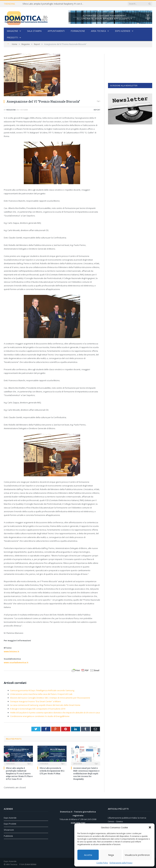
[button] (150, 827)
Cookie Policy (102, 863)
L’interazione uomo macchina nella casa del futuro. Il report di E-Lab (41, 694)
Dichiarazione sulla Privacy (121, 863)
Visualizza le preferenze (137, 855)
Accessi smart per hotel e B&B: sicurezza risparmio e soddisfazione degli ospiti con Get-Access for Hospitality (86, 774)
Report (97, 110)
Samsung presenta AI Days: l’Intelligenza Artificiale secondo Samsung (42, 690)
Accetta (88, 855)
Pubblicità (8, 836)
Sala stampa (34, 31)
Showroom (9, 830)
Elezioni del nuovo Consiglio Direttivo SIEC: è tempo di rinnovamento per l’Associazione (50, 698)
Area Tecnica (98, 31)
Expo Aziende (123, 31)
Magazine (12, 31)
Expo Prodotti (10, 824)
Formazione (78, 31)
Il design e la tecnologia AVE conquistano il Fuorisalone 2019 (38, 709)
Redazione (11, 110)
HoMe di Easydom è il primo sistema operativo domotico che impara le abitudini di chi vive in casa (55, 713)
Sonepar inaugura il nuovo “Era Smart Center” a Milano (36, 701)
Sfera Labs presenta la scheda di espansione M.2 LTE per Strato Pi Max (52, 771)
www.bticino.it (12, 651)
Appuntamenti (56, 31)
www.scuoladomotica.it (16, 662)
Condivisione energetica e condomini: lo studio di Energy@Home (40, 716)
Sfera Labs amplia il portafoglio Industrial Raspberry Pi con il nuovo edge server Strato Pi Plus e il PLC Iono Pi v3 (54, 4)
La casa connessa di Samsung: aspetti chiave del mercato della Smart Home (45, 705)
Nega (111, 855)
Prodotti (12, 37)
